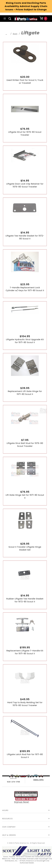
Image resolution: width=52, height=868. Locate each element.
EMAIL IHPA (38, 780)
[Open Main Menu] (5, 19)
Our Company (9, 827)
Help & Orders (9, 835)
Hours (5, 810)
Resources (7, 819)
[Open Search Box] (10, 19)
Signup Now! (26, 797)
